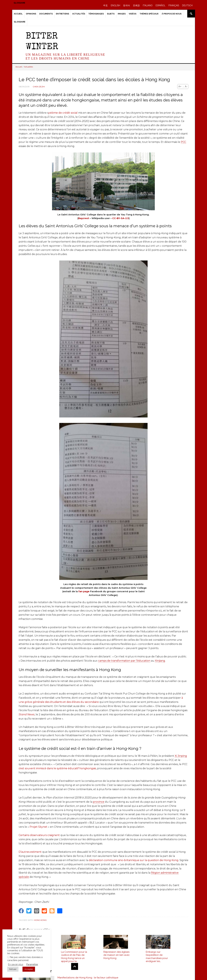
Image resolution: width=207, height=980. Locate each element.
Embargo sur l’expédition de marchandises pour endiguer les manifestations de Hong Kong (157, 958)
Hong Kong (40, 920)
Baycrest (84, 218)
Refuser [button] (13, 969)
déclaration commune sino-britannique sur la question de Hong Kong (134, 860)
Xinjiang (160, 661)
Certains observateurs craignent (39, 835)
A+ (180, 87)
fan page (84, 591)
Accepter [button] (29, 969)
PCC (183, 142)
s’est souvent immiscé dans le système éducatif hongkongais (57, 768)
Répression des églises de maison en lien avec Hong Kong (117, 956)
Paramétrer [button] (32, 964)
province (99, 802)
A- (186, 87)
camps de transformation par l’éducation (124, 661)
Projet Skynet (38, 827)
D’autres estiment (30, 852)
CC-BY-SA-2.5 (121, 218)
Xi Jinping (181, 756)
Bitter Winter (42, 42)
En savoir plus (16, 964)
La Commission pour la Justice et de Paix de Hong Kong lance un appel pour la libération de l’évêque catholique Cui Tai (74, 958)
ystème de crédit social (63, 113)
